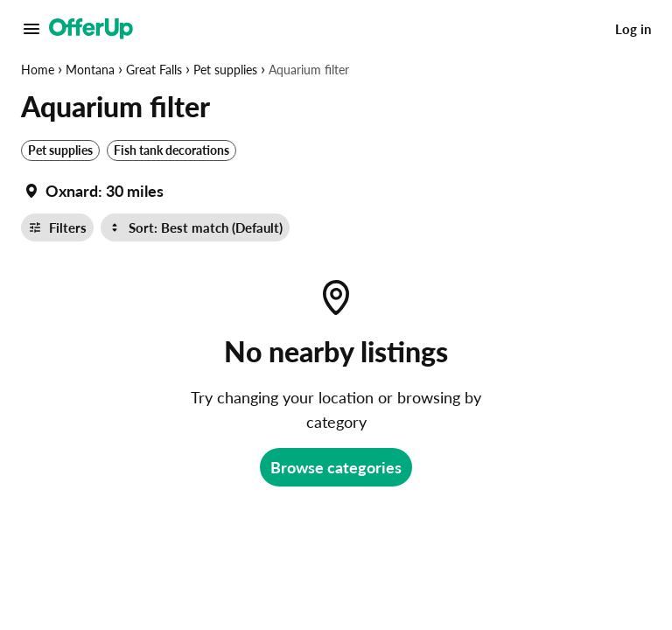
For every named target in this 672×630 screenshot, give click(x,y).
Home (38, 70)
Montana (90, 70)
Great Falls (154, 70)
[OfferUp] (91, 29)
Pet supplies (225, 70)
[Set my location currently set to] (92, 191)
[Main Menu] (31, 29)
